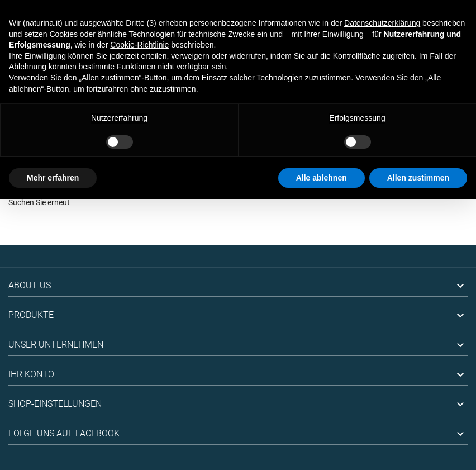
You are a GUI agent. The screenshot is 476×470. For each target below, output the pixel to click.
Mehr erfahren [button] (53, 178)
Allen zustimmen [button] (418, 178)
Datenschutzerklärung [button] (382, 23)
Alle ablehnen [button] (322, 178)
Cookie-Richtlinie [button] (139, 45)
